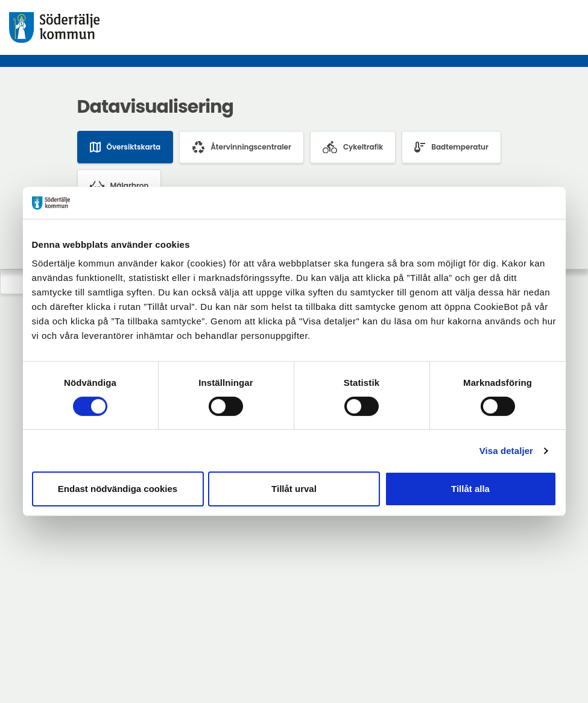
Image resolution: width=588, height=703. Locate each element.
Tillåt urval (294, 489)
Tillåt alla (470, 489)
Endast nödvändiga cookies (118, 489)
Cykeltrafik (353, 147)
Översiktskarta (125, 147)
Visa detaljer (506, 451)
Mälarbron (119, 185)
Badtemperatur (451, 147)
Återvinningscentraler (242, 147)
